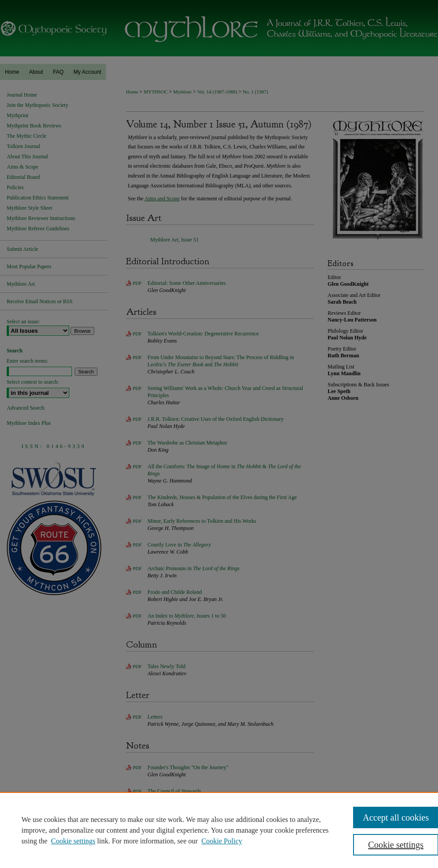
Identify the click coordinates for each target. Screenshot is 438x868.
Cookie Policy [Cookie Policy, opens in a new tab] (222, 841)
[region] (219, 830)
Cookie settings (73, 841)
